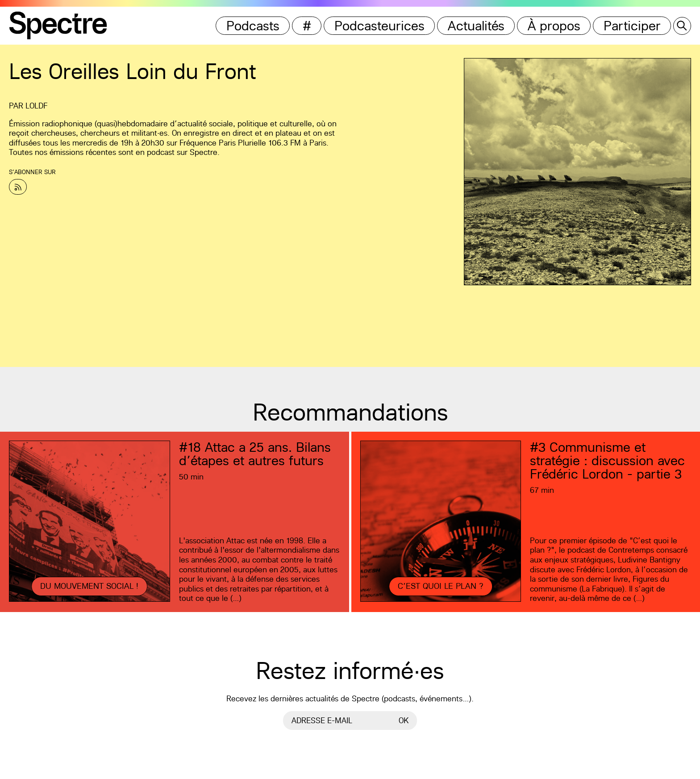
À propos (554, 26)
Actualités (476, 26)
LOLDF (36, 106)
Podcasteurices (379, 26)
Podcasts (253, 26)
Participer (632, 26)
